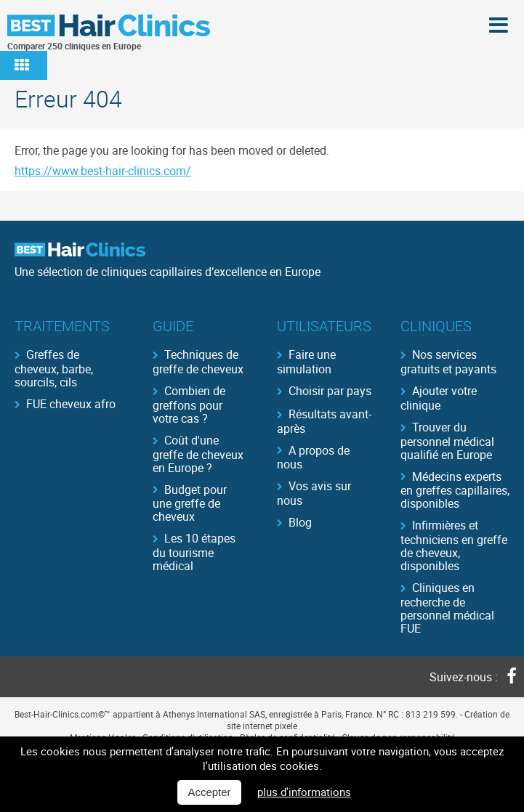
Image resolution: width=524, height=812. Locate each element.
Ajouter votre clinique (439, 397)
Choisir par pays (330, 391)
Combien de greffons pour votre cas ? (189, 404)
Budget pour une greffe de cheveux (190, 503)
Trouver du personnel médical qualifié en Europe (447, 440)
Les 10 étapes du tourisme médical (194, 551)
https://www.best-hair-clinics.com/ (103, 171)
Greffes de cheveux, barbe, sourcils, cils (54, 368)
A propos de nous (313, 457)
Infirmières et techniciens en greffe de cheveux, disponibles (454, 545)
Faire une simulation (306, 361)
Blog (300, 522)
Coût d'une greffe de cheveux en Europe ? (198, 453)
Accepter (209, 792)
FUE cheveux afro (71, 404)
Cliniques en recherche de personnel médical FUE (447, 607)
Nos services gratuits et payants (448, 361)
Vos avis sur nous (314, 492)
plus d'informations (304, 792)
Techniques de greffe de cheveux (198, 361)
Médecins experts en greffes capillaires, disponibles (455, 490)
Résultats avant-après (324, 421)
